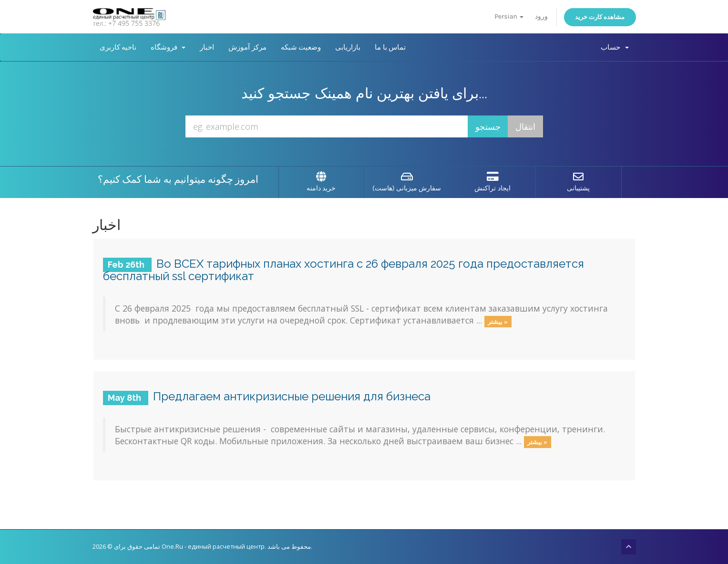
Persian (509, 16)
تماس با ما (390, 47)
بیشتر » (498, 321)
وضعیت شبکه (301, 47)
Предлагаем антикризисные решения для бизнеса (292, 396)
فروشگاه (168, 47)
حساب (615, 47)
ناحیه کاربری (118, 47)
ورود (541, 16)
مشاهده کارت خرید (600, 17)
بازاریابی (348, 47)
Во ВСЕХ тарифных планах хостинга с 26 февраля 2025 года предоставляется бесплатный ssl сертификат (344, 270)
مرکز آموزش (247, 47)
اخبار (207, 47)
